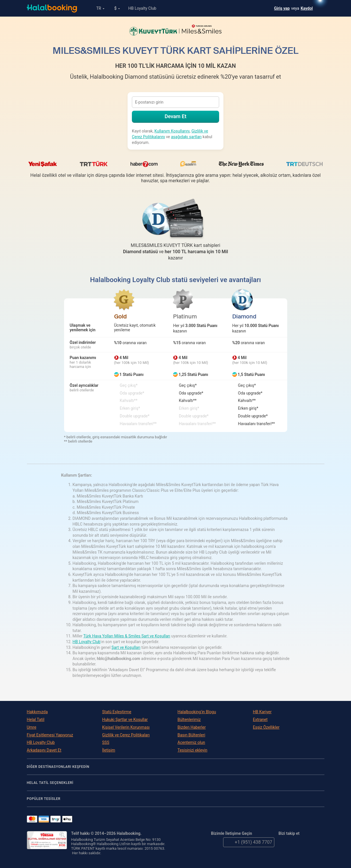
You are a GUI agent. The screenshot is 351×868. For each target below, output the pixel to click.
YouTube (308, 842)
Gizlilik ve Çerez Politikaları (126, 735)
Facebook (296, 842)
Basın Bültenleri (192, 735)
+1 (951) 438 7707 (248, 842)
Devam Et (175, 116)
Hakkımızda (37, 712)
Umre (32, 727)
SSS (106, 742)
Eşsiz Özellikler (266, 727)
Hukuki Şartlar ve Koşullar (125, 720)
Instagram (320, 842)
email (216, 842)
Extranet (260, 720)
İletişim (109, 750)
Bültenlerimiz (189, 720)
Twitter (283, 842)
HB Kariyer (262, 712)
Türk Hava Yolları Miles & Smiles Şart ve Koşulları (127, 636)
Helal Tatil (36, 720)
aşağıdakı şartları (186, 137)
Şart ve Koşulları (126, 647)
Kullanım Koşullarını (172, 131)
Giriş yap (282, 8)
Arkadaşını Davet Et (44, 750)
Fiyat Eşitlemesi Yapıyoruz (50, 735)
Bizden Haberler (192, 727)
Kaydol (307, 8)
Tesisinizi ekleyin (193, 750)
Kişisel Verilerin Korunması (126, 727)
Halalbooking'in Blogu (197, 712)
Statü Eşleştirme (117, 712)
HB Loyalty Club (142, 8)
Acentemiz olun (192, 742)
